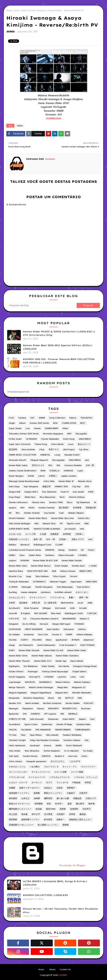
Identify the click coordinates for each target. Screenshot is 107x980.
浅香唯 (63, 809)
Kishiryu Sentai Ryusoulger (55, 672)
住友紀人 (48, 788)
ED (82, 550)
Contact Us (65, 969)
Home (41, 969)
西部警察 (13, 820)
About (52, 969)
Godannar (29, 635)
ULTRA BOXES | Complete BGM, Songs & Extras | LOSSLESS (55, 883)
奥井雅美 (13, 798)
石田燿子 (61, 814)
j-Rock (41, 476)
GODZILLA (55, 471)
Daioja (61, 550)
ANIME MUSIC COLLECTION (22, 455)
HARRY (69, 635)
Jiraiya (12, 645)
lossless (22, 418)
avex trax (73, 756)
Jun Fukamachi (26, 645)
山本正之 (25, 798)
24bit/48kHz (85, 439)
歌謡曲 (39, 809)
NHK (80, 698)
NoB (54, 571)
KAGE (91, 492)
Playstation (28, 709)
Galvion (82, 629)
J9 (95, 502)
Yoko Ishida (15, 751)
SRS (62, 714)
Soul (92, 719)
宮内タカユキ (38, 465)
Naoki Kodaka (32, 703)
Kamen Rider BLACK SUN (45, 561)
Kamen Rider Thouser (19, 661)
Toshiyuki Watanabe (19, 582)
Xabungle (26, 587)
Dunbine (73, 550)
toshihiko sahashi (63, 592)
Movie (51, 698)
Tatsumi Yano (38, 502)
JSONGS (10, 32)
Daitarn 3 (84, 619)
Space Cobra (31, 724)
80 (10, 513)
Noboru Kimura (68, 571)
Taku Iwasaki (52, 735)
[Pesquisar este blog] (42, 305)
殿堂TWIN (51, 809)
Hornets (13, 640)
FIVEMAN (79, 624)
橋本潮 (91, 804)
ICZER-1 (24, 640)
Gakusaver (69, 629)
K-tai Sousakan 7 (68, 645)
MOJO (32, 508)
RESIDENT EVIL (70, 709)
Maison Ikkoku (63, 682)
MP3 (69, 434)
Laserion (62, 677)
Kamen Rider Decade (29, 650)
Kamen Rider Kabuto (42, 656)
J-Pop (42, 450)
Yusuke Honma (30, 756)
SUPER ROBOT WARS (19, 529)
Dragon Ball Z (31, 492)
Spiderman (47, 724)
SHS (25, 714)
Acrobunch (14, 608)
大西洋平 (83, 793)
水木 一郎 (51, 539)
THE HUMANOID (43, 730)
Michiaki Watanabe (82, 693)
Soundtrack (15, 724)
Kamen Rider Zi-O (43, 661)
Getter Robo (35, 555)
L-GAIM (93, 566)
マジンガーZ (62, 783)
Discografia (81, 434)
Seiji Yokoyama (31, 487)
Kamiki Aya (61, 661)
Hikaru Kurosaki (66, 555)
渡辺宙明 (13, 450)
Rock (62, 497)
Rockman (86, 709)
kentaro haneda (47, 508)
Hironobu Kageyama (53, 434)
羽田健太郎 (91, 508)
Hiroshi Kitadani (17, 518)
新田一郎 (38, 539)
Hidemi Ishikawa (84, 635)
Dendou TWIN (56, 502)
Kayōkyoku (14, 666)
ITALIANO (37, 640)
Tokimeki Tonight (17, 740)
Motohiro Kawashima (34, 698)
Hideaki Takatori (76, 513)
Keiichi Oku (84, 518)
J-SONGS (82, 555)
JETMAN (75, 640)
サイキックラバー (38, 598)
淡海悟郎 (74, 809)
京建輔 (12, 788)
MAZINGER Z (45, 682)
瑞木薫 (24, 814)
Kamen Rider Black (38, 518)
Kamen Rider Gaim (18, 566)
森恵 (70, 804)
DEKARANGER (69, 619)
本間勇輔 (38, 804)
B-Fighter (26, 613)
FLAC (12, 418)
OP (61, 524)
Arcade (83, 608)
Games (37, 428)
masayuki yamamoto (36, 761)
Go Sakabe (14, 635)
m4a (82, 529)
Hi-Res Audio (15, 439)
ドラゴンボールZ (17, 777)
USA (87, 740)
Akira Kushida (28, 450)
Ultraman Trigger (58, 582)
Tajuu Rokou (36, 735)
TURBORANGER (82, 730)
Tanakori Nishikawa (72, 735)
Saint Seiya (14, 487)
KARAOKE (69, 471)
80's (50, 465)
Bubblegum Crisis (42, 545)
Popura (41, 709)
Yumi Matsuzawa (65, 587)
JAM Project (69, 450)
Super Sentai (15, 428)
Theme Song (41, 444)
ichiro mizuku (15, 761)
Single (12, 423)
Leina (73, 677)
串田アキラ (54, 450)
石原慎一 (63, 539)
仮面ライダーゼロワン (30, 788)
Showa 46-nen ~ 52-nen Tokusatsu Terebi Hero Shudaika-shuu (61, 910)
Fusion (91, 550)
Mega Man (63, 687)
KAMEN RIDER (51, 428)
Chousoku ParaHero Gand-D (44, 619)
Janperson (88, 640)
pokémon (46, 592)
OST (32, 418)
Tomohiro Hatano (72, 740)
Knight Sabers (79, 672)
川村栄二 (79, 534)
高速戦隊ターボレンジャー (21, 825)
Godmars (50, 555)
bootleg (13, 592)
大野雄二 (53, 476)
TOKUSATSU (86, 418)
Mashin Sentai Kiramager (41, 687)
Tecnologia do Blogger (46, 865)
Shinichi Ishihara (77, 497)
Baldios (13, 545)
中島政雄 (76, 783)
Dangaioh (14, 624)
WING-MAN (91, 582)
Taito (23, 735)
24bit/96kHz (75, 460)
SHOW (31, 476)
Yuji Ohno (84, 450)
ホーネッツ (37, 783)
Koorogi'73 (35, 677)
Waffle (59, 746)
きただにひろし (58, 761)
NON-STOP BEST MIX (38, 571)
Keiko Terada (48, 666)
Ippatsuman (62, 640)
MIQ (37, 524)
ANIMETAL (45, 455)
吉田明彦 (67, 534)
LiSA (82, 677)
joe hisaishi (70, 529)
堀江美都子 (64, 508)
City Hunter (49, 513)
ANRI (90, 603)
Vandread (35, 746)
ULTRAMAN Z (39, 582)
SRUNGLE (73, 714)
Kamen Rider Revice (41, 566)
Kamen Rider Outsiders (67, 656)
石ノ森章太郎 (50, 603)
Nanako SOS (15, 703)
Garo (22, 555)
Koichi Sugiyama (17, 677)
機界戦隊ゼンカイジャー (20, 809)
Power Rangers (16, 476)
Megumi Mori (62, 693)
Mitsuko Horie (85, 481)
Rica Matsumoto (48, 497)
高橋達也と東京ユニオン (80, 820)
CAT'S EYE (14, 619)
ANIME (42, 418)
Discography (58, 460)
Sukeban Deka (83, 724)
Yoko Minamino (32, 751)
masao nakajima (29, 592)
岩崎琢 (37, 798)
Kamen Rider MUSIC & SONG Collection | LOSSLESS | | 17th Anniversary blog (59, 333)
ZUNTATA (46, 756)
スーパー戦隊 (77, 772)
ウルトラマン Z (51, 767)
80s (58, 465)
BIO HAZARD (41, 613)
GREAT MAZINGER (34, 629)
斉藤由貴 (77, 798)
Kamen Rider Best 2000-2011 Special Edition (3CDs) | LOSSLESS (57, 347)
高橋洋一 (61, 820)
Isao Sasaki (78, 492)
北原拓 (60, 788)
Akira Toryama (31, 608)
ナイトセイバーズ (37, 777)
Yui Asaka (88, 751)
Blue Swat (56, 613)
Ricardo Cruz (15, 576)
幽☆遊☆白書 (63, 798)
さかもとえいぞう (17, 598)
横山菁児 (80, 804)
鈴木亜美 (48, 820)
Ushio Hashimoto (17, 746)
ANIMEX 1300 (61, 487)
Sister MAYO (69, 719)
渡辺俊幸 (23, 603)
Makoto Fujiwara (82, 682)
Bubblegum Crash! (74, 613)
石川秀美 (48, 814)
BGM (43, 471)
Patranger (14, 709)
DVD (87, 487)
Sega (29, 576)
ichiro (84, 756)
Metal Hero (30, 497)
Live (28, 428)
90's (18, 513)
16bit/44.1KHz (67, 603)
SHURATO (35, 714)
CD (25, 619)
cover (71, 444)
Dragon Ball (15, 492)
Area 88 (13, 613)
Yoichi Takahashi (74, 746)
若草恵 (72, 814)
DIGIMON (50, 550)
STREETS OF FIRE (17, 719)
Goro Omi (43, 635)
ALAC (80, 603)
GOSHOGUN (15, 629)
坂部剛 (37, 793)
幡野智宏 (48, 798)
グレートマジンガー (18, 772)
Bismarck (25, 545)
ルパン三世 (31, 534)
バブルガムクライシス (60, 777)
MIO (22, 508)
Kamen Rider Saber (18, 465)
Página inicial (13, 10)
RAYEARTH (53, 709)
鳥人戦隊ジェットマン (48, 825)
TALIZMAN (26, 730)
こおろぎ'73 (75, 761)
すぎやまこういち (17, 767)
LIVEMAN (49, 677)
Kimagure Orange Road (85, 666)
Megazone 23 (79, 687)
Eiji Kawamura (83, 502)
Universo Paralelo (73, 465)
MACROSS (30, 682)
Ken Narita (64, 666)
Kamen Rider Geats (77, 650)
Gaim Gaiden (53, 629)
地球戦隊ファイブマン (19, 793)
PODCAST (89, 703)
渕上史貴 (13, 814)
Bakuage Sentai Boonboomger (24, 481)
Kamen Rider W (66, 481)
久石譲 (43, 534)
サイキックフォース (41, 772)
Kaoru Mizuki (77, 661)
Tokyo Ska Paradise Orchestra (44, 740)
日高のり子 (91, 798)
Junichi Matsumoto (46, 645)
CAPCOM (92, 613)
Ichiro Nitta (49, 481)
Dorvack (44, 624)
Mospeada (14, 698)
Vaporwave (76, 582)
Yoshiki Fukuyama (44, 587)
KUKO (12, 650)
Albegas (47, 608)
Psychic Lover (74, 524)
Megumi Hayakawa (18, 693)
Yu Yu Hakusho (71, 751)
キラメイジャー (88, 767)
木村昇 (12, 603)
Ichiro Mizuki (57, 444)
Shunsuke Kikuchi (17, 460)
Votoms (47, 746)
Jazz (87, 460)
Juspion (13, 561)
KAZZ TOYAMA (87, 645)
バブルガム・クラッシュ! (86, 777)
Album (22, 423)
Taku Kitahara (42, 576)
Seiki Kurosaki (37, 719)
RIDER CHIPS (85, 571)
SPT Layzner (50, 714)
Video (24, 10)
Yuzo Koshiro (83, 587)
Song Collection (57, 418)
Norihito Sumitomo (52, 703)
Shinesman (53, 719)
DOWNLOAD (54, 119)
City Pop (76, 487)
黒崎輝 (66, 825)
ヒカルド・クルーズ (18, 783)
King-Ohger (15, 497)
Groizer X (57, 635)
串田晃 (88, 783)
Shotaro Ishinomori (18, 502)
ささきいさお (15, 534)
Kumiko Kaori (78, 566)
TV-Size (13, 735)
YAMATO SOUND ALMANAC (47, 529)
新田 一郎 (84, 598)
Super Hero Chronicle (20, 444)
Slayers (82, 719)
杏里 (49, 804)
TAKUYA (13, 730)
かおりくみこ (82, 592)
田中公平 (36, 814)
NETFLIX (69, 698)
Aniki (72, 608)
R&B (87, 524)
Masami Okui (49, 524)
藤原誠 (83, 814)
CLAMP (59, 545)
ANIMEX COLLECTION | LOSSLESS (45, 895)
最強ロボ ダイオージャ (19, 804)
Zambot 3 (59, 756)
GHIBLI (12, 555)
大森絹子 (71, 793)
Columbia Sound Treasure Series (25, 550)
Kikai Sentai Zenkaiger (20, 524)
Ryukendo (14, 714)
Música (73, 418)
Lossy (57, 455)
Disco (70, 502)
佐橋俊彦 (54, 534)
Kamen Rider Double (72, 561)
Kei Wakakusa (31, 666)
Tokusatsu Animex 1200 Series (24, 434)
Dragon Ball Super (61, 624)
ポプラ (49, 783)
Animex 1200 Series (39, 423)
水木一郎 (90, 465)
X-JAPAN (13, 587)
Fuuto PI (65, 492)
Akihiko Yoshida (32, 513)
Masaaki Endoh (72, 455)
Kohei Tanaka (61, 566)
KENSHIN (25, 561)
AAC (90, 539)
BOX (55, 423)
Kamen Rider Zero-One (63, 518)
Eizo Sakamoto (49, 492)
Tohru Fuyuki (59, 576)
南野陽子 (71, 788)
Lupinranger (15, 682)
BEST (83, 423)
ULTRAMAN (31, 439)
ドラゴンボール (57, 598)
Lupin (80, 471)
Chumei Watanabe (50, 439)
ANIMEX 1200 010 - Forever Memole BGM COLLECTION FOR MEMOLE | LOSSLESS (59, 361)
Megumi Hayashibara (41, 693)
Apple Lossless (69, 476)
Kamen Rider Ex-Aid (53, 650)
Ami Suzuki (60, 608)
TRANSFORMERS (63, 730)
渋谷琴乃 (87, 809)
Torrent (73, 576)
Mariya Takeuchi (17, 687)
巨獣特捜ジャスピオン (19, 539)
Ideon (49, 640)
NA (60, 698)
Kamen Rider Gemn (18, 656)
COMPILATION (69, 423)
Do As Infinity (29, 624)
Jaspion (13, 508)
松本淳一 (59, 804)
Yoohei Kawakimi (52, 751)
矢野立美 (36, 603)
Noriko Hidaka (73, 703)
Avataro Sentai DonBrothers (23, 471)
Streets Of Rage (64, 724)
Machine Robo (16, 571)
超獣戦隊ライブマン (31, 820)
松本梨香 (77, 508)
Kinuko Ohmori (16, 672)
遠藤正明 (46, 487)
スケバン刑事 (60, 772)
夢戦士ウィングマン (53, 793)
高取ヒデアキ (78, 539)
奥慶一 (72, 598)
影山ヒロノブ (84, 444)
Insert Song (69, 439)
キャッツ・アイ (70, 767)
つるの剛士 (35, 767)
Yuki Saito (14, 756)
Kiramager (33, 672)
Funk (62, 513)
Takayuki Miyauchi (39, 460)
